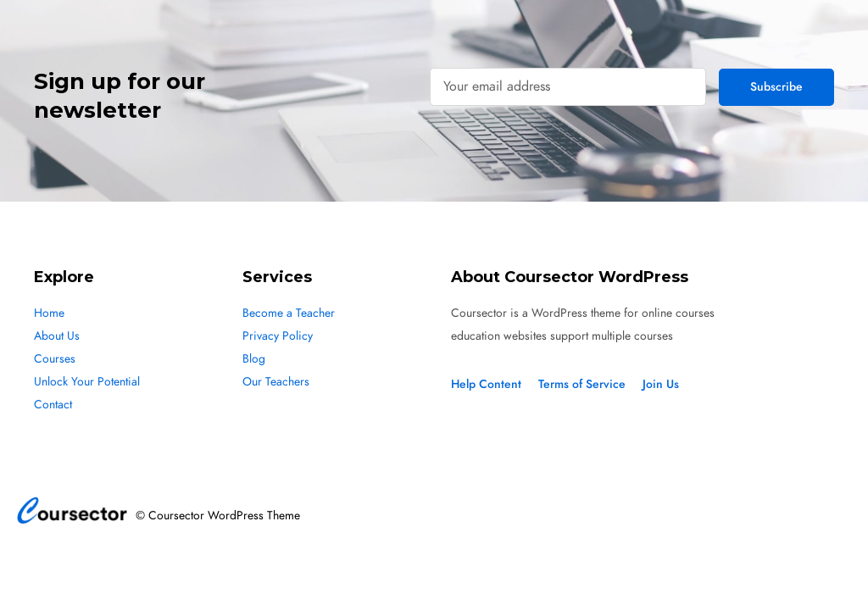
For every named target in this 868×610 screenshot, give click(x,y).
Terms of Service (582, 384)
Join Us (661, 384)
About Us (57, 336)
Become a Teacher (289, 313)
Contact (53, 405)
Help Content (486, 384)
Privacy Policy (278, 336)
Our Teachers (276, 382)
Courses (55, 359)
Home (49, 313)
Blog (254, 359)
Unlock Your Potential (87, 382)
